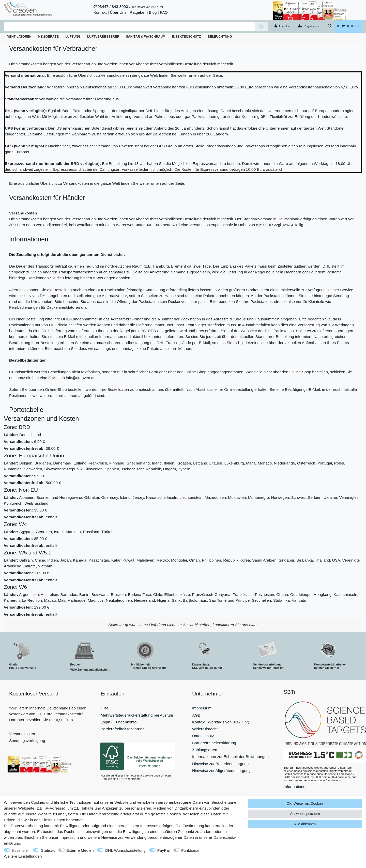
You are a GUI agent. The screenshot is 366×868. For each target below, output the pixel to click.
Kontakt (100, 12)
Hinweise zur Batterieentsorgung (220, 764)
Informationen (296, 787)
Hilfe (105, 708)
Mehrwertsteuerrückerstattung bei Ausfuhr (137, 715)
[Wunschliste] (328, 26)
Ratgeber (138, 12)
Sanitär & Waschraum (146, 37)
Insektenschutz (187, 37)
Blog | (154, 12)
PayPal (164, 850)
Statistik (48, 850)
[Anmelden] (283, 26)
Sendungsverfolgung (27, 741)
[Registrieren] (308, 26)
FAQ (164, 12)
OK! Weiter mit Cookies (305, 803)
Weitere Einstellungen (23, 856)
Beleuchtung (220, 37)
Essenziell (21, 850)
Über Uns (118, 12)
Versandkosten (22, 734)
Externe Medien (80, 850)
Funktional (190, 850)
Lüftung (73, 37)
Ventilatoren (19, 37)
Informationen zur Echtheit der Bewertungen (230, 757)
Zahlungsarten (205, 750)
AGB (196, 715)
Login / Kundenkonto (119, 722)
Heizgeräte (48, 37)
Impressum (202, 708)
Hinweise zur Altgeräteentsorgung (221, 771)
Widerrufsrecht (205, 729)
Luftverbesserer (103, 37)
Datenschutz (203, 736)
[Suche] (261, 26)
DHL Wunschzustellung (125, 850)
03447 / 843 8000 (113, 6)
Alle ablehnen (305, 824)
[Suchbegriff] (129, 26)
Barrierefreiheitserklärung (123, 729)
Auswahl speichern (305, 814)
